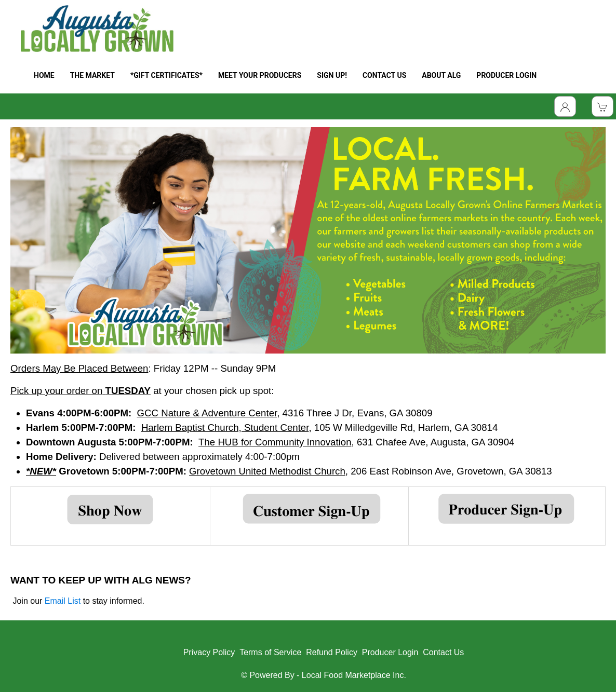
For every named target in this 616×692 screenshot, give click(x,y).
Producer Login (390, 652)
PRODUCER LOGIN (506, 75)
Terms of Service (270, 652)
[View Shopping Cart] (602, 106)
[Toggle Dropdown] (565, 106)
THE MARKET (92, 75)
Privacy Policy (209, 652)
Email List (63, 601)
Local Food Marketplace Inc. (354, 675)
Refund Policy (332, 652)
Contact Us (443, 652)
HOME (44, 75)
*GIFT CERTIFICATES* (166, 75)
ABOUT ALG (441, 75)
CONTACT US (384, 75)
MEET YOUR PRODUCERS (260, 75)
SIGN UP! (332, 75)
